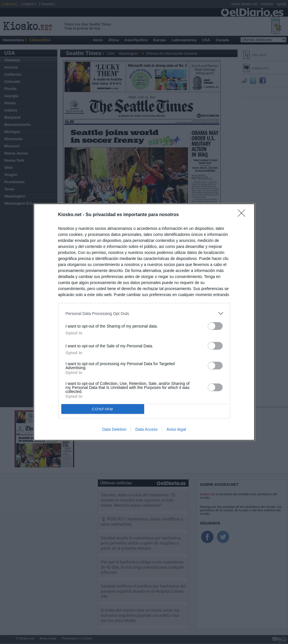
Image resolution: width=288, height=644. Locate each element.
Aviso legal (176, 429)
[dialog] (144, 322)
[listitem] (144, 313)
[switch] (215, 326)
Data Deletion (114, 429)
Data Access (146, 429)
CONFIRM (103, 409)
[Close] (243, 215)
